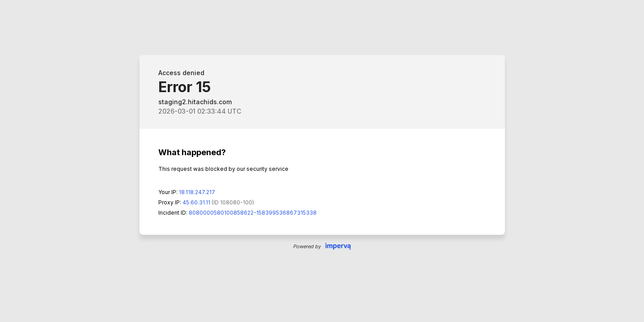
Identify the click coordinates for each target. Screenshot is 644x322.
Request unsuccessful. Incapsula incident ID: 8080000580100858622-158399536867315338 (322, 161)
